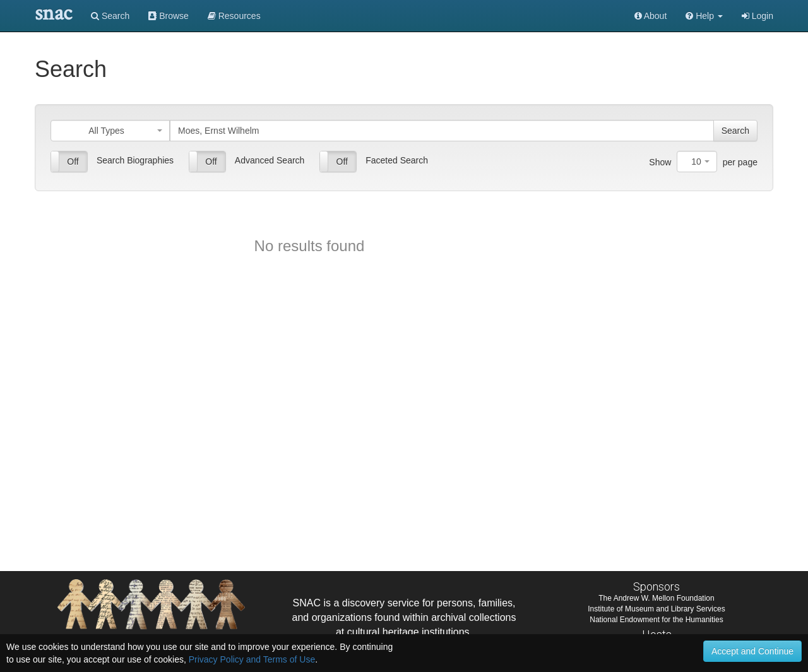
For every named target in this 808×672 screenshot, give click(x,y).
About (651, 16)
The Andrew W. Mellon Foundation (656, 598)
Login (757, 16)
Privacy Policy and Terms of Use (252, 659)
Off (73, 162)
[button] (704, 16)
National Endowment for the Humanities (656, 620)
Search (110, 16)
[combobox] (110, 131)
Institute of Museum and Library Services (656, 609)
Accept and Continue (752, 651)
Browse (169, 16)
